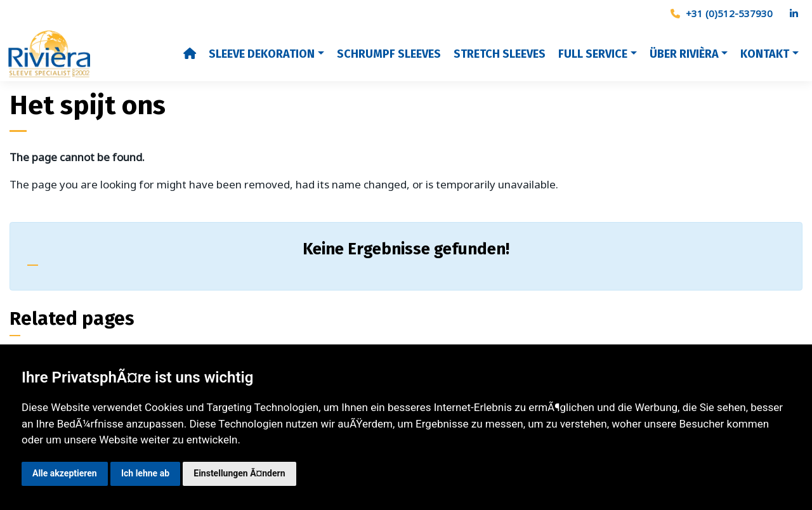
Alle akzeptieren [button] (65, 473)
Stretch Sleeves (500, 54)
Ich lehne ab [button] (145, 473)
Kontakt (765, 54)
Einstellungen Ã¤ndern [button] (239, 473)
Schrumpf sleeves (389, 54)
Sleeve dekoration (262, 54)
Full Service (593, 54)
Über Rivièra (684, 54)
